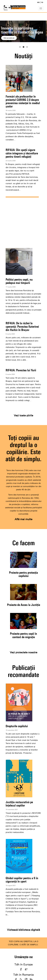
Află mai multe (23, 519)
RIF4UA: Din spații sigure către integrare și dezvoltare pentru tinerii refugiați (22, 153)
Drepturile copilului (17, 726)
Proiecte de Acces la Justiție (24, 605)
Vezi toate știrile (23, 415)
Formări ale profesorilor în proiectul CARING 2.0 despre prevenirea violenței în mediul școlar (23, 101)
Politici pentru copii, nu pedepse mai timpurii (19, 281)
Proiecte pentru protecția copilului (23, 574)
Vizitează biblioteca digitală (23, 930)
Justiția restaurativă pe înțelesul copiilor (19, 804)
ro (42, 2)
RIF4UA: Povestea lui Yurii (21, 370)
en (38, 2)
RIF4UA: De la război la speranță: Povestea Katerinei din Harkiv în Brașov (22, 326)
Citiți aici (7, 38)
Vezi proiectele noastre (24, 652)
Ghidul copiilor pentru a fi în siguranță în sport (22, 880)
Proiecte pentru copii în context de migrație (23, 635)
